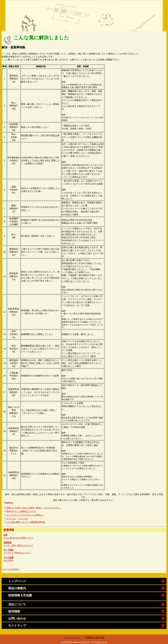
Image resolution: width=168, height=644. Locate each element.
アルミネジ (23, 519)
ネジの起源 (9, 558)
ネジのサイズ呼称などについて (17, 553)
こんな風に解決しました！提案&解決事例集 (26, 522)
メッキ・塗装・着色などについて (18, 545)
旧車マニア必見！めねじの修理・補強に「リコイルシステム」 (34, 508)
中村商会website (84, 12)
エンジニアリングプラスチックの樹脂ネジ (25, 515)
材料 (6, 535)
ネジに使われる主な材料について (18, 538)
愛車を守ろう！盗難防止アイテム (21, 511)
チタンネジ (11, 519)
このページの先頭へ (10, 569)
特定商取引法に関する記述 (95, 638)
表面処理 (8, 543)
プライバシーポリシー (72, 638)
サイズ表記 (9, 550)
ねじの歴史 (9, 560)
